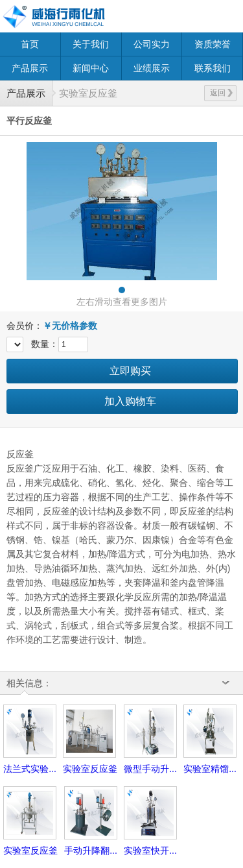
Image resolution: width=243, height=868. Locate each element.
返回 (221, 93)
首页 (30, 44)
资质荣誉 (213, 44)
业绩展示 (152, 68)
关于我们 (91, 44)
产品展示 (30, 68)
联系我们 (213, 68)
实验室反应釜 (88, 93)
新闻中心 (91, 68)
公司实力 (152, 44)
